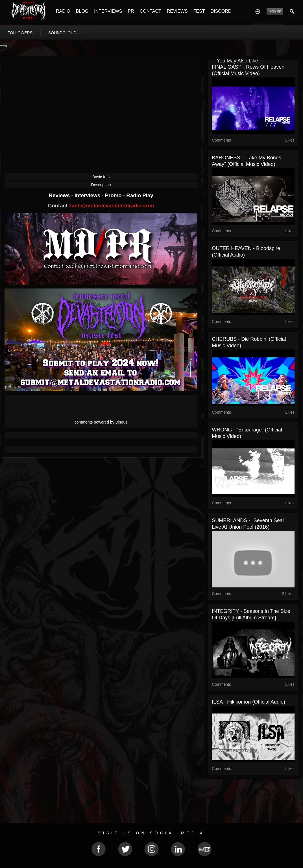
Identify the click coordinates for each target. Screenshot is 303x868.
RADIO (63, 11)
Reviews (60, 195)
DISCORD (221, 11)
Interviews (88, 195)
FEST (199, 11)
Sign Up (275, 11)
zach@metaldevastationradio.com (111, 206)
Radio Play (140, 195)
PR (131, 11)
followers (20, 33)
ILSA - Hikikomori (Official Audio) (248, 702)
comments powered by (101, 422)
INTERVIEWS (108, 11)
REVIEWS (177, 11)
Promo (114, 195)
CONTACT (151, 11)
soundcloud (62, 33)
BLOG (82, 11)
